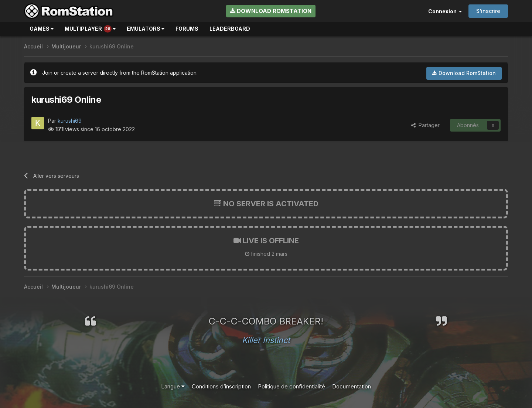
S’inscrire (488, 11)
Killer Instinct (266, 340)
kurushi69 (70, 121)
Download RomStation (271, 11)
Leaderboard (230, 29)
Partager (425, 125)
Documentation (352, 386)
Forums (187, 29)
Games (42, 29)
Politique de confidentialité (291, 386)
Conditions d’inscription (221, 386)
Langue (173, 386)
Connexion (445, 11)
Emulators (146, 29)
